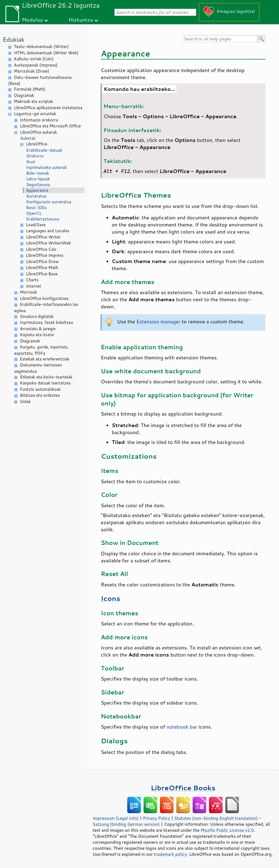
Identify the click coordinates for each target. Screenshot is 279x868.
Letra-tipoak (38, 179)
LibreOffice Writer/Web (48, 243)
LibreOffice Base (42, 274)
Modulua (32, 20)
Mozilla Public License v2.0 (227, 830)
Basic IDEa (36, 208)
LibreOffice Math (42, 268)
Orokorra (35, 156)
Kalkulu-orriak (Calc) (34, 59)
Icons (110, 598)
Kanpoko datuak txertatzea (45, 383)
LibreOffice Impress (45, 255)
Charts (32, 280)
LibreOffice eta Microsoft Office (50, 126)
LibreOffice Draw (42, 262)
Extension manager (158, 321)
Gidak (25, 402)
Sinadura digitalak (37, 316)
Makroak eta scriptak (34, 101)
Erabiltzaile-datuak (44, 150)
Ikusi (31, 162)
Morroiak (28, 292)
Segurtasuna (38, 185)
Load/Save (36, 225)
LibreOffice (37, 144)
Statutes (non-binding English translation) (216, 818)
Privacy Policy (156, 818)
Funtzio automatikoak (40, 389)
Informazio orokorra (39, 120)
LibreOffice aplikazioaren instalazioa (48, 108)
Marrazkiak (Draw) (31, 71)
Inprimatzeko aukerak (46, 167)
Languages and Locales (48, 231)
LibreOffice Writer (43, 237)
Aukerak (28, 138)
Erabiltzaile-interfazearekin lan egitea (46, 308)
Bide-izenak (38, 173)
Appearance (37, 190)
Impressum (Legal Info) (116, 818)
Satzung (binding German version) (126, 824)
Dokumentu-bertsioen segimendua (38, 368)
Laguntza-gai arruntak (35, 114)
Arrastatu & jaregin (38, 329)
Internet (34, 286)
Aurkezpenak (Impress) (36, 65)
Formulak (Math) (30, 89)
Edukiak (13, 39)
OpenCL (34, 213)
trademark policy (170, 854)
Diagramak (24, 95)
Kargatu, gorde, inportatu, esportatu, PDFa (41, 350)
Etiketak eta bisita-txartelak (46, 377)
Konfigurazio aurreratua (49, 202)
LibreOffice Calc (41, 249)
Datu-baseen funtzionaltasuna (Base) (40, 80)
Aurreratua (36, 196)
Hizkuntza (81, 20)
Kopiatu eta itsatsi (37, 335)
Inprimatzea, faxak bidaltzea (46, 322)
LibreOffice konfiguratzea (44, 298)
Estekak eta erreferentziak (45, 359)
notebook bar (182, 727)
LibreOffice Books (183, 788)
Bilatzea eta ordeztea (40, 395)
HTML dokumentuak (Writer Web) (46, 53)
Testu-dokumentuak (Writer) (41, 47)
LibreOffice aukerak (38, 132)
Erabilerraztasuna (43, 219)
